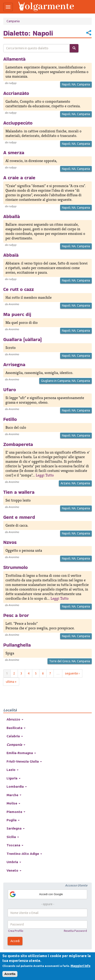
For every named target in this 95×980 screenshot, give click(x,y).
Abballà (12, 216)
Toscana (15, 845)
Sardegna (16, 828)
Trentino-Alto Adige (24, 854)
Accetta (10, 974)
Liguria (14, 778)
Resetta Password (75, 931)
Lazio (13, 770)
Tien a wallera (19, 492)
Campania (13, 21)
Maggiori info (81, 966)
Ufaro (10, 389)
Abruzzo (15, 719)
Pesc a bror (16, 615)
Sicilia (13, 837)
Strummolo (15, 567)
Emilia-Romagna (21, 753)
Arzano (65, 483)
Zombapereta (18, 444)
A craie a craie (19, 178)
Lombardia (17, 786)
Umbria (14, 862)
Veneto (14, 870)
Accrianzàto (16, 93)
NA (74, 84)
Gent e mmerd (19, 517)
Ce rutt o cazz (19, 289)
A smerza (14, 152)
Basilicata (16, 728)
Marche (14, 795)
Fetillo (10, 419)
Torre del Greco (60, 661)
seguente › (72, 673)
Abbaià (11, 255)
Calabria (15, 736)
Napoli (66, 84)
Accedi (15, 941)
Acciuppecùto (18, 123)
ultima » (11, 682)
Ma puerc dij (17, 314)
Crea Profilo (16, 931)
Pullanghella (17, 645)
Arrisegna (14, 364)
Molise (13, 803)
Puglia (13, 820)
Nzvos (10, 542)
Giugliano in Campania (56, 381)
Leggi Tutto (45, 475)
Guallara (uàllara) (23, 339)
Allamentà (14, 59)
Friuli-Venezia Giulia (24, 761)
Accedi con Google (36, 894)
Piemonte (16, 812)
